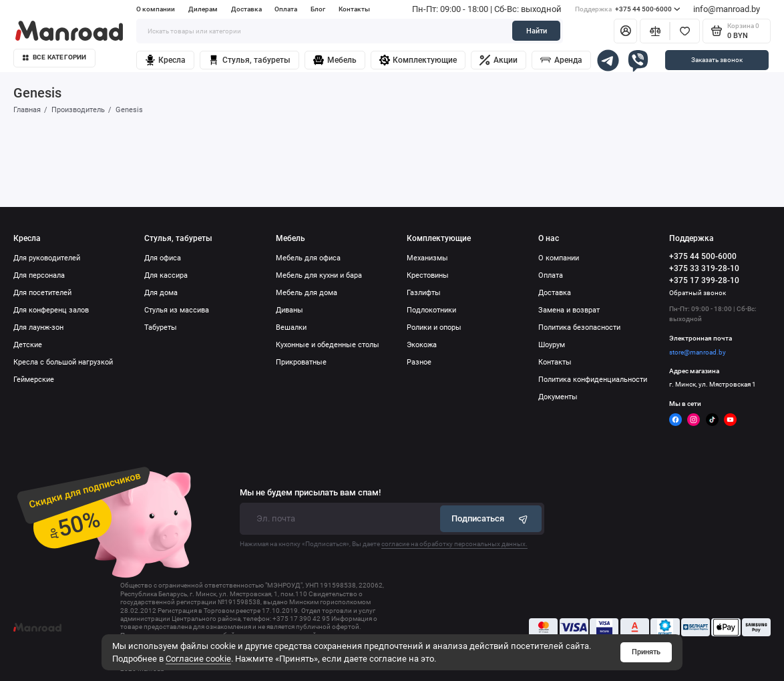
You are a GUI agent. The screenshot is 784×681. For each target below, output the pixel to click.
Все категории (55, 57)
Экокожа (422, 345)
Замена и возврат (569, 310)
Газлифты (424, 293)
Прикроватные (301, 362)
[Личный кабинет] (625, 31)
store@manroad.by (698, 352)
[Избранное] (685, 31)
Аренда (561, 60)
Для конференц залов (51, 310)
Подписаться (491, 519)
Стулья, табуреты (249, 60)
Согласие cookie (198, 659)
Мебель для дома (307, 293)
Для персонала (39, 275)
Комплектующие (418, 60)
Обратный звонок (698, 293)
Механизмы (427, 258)
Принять (646, 652)
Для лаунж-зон (38, 327)
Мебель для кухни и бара (319, 275)
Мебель (335, 60)
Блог (318, 9)
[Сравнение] (655, 31)
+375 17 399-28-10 (704, 280)
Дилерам (203, 9)
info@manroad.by (727, 9)
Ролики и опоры (434, 327)
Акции (499, 60)
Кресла (166, 60)
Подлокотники (431, 310)
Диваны (289, 310)
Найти (537, 31)
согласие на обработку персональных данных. (454, 544)
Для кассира (166, 275)
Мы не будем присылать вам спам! (310, 493)
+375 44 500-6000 (628, 9)
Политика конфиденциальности (593, 380)
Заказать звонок (717, 60)
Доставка (246, 9)
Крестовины (428, 275)
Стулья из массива (177, 310)
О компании (156, 9)
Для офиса (163, 258)
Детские (28, 345)
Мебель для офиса (308, 258)
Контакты (354, 9)
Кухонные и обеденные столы (328, 345)
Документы (558, 397)
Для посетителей (42, 293)
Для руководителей (47, 258)
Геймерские (34, 380)
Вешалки (291, 327)
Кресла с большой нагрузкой (63, 362)
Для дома (161, 293)
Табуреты (161, 327)
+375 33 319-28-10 (704, 268)
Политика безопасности (579, 327)
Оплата (286, 9)
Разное (419, 362)
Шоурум (552, 345)
